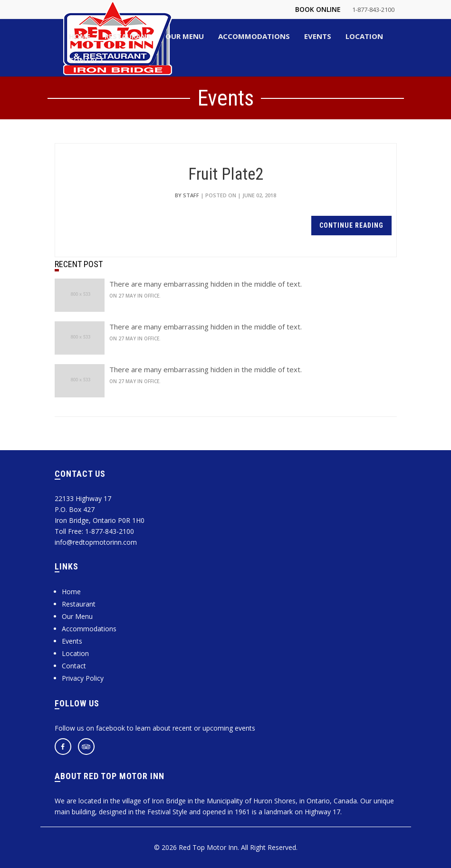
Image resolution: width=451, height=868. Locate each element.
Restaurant (79, 604)
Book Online (318, 9)
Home (71, 592)
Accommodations (89, 629)
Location (75, 653)
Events (72, 641)
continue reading (351, 225)
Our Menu (77, 616)
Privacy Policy (83, 678)
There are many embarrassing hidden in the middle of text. (206, 284)
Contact (74, 666)
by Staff (187, 195)
